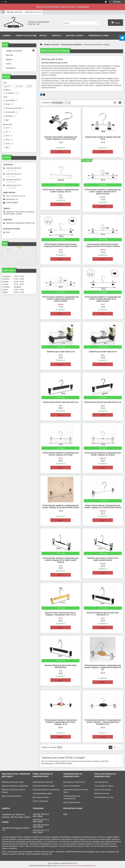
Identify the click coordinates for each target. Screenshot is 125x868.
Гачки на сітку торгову (103, 790)
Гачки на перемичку (40, 801)
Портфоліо (11, 68)
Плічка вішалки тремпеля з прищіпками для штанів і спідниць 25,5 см (61, 191)
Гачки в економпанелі (72, 786)
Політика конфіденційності (86, 866)
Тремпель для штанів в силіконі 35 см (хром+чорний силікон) (103, 559)
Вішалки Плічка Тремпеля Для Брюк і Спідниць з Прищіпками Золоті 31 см (61, 614)
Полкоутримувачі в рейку (42, 793)
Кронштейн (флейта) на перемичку (46, 790)
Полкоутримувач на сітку (104, 797)
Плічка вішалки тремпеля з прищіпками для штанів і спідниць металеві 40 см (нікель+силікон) (61, 299)
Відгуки (9, 59)
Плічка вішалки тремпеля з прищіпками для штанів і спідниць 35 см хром (103, 454)
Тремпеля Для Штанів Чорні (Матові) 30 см (61, 402)
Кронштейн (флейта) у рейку (44, 786)
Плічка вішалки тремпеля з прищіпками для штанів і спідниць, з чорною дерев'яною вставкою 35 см (103, 722)
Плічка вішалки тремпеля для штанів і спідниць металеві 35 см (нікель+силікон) (103, 245)
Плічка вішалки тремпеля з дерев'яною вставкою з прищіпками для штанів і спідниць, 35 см (61, 722)
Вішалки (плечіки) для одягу (13, 782)
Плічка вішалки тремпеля (71, 44)
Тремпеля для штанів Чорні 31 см (61, 352)
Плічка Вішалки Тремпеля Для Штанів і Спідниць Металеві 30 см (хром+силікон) (61, 245)
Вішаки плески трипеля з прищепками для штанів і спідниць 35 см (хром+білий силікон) (103, 506)
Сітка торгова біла (101, 782)
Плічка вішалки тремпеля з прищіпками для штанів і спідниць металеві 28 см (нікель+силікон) (103, 192)
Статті (8, 64)
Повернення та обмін (99, 36)
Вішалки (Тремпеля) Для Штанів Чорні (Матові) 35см (61, 666)
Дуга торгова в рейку (41, 797)
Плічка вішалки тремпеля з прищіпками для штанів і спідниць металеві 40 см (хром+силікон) (103, 299)
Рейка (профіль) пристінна (43, 782)
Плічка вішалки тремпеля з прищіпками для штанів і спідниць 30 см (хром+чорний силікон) (61, 560)
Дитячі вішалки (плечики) (12, 796)
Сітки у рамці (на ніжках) (104, 786)
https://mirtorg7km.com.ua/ (16, 196)
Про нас (43, 36)
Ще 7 (8, 120)
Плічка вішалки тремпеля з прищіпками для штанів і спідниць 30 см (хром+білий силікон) (61, 506)
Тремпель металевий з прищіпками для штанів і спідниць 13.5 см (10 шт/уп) (61, 138)
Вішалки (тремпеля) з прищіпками (15, 786)
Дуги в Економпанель (72, 802)
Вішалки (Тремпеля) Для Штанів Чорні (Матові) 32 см (103, 614)
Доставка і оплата (75, 36)
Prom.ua (74, 863)
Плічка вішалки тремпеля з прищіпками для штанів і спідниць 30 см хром (61, 454)
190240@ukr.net (12, 199)
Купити (61, 152)
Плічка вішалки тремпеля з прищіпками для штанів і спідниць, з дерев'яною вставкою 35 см (103, 667)
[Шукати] (99, 23)
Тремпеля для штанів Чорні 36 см (103, 352)
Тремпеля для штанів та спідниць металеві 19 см (103, 138)
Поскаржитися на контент (66, 866)
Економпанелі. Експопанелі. (74, 782)
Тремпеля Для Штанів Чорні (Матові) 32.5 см (103, 402)
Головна (7, 36)
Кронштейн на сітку (102, 793)
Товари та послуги (25, 36)
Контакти (57, 36)
